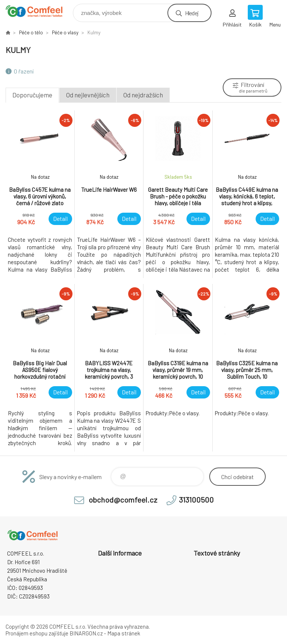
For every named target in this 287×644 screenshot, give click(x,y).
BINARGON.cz (86, 633)
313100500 (196, 500)
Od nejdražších (143, 95)
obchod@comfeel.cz (123, 500)
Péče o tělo (31, 32)
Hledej (192, 13)
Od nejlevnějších (88, 95)
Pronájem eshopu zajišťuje (37, 633)
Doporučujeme (32, 95)
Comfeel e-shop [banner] (39, 11)
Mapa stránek (124, 633)
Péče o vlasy (65, 32)
